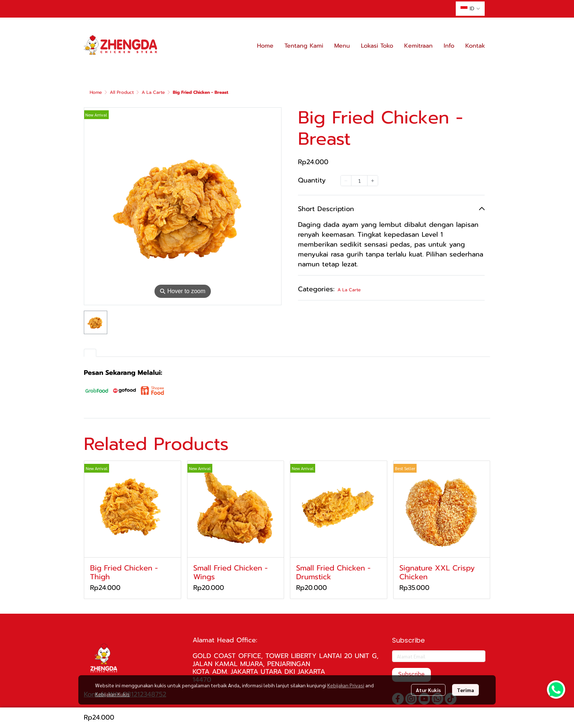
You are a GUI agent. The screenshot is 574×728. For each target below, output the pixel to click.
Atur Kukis (428, 690)
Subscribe (411, 675)
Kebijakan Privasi (346, 685)
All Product (122, 92)
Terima (465, 690)
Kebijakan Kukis (112, 694)
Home (96, 92)
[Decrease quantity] (346, 181)
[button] (470, 9)
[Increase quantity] (373, 181)
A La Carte (153, 92)
